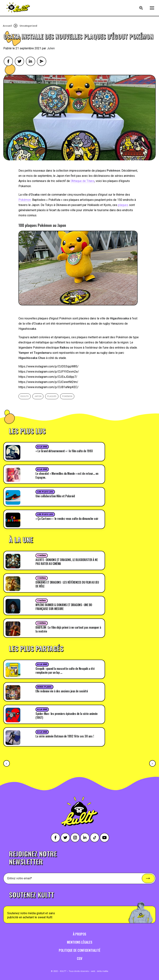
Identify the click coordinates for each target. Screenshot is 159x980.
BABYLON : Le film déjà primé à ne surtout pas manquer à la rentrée (68, 629)
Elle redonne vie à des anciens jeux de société (62, 691)
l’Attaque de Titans (83, 181)
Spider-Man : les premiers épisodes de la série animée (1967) (67, 716)
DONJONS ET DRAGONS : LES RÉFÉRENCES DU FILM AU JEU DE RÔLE (67, 584)
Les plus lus (45, 492)
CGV (80, 958)
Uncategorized (28, 26)
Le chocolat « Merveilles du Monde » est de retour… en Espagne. (67, 475)
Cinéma (42, 556)
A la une (42, 447)
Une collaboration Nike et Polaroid (55, 496)
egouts (25, 396)
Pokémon (25, 200)
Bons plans (44, 687)
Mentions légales (80, 942)
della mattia (103, 971)
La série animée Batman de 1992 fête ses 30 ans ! (65, 736)
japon (38, 396)
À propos (79, 934)
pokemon (67, 396)
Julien (51, 48)
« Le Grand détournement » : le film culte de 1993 (64, 451)
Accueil (7, 26)
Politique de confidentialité (80, 950)
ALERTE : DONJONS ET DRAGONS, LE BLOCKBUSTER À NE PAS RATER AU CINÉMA (67, 562)
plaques (123, 205)
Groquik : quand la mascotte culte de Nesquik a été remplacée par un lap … (65, 670)
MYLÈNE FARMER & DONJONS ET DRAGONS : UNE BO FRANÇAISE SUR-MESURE (64, 607)
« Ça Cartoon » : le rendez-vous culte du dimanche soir (67, 519)
